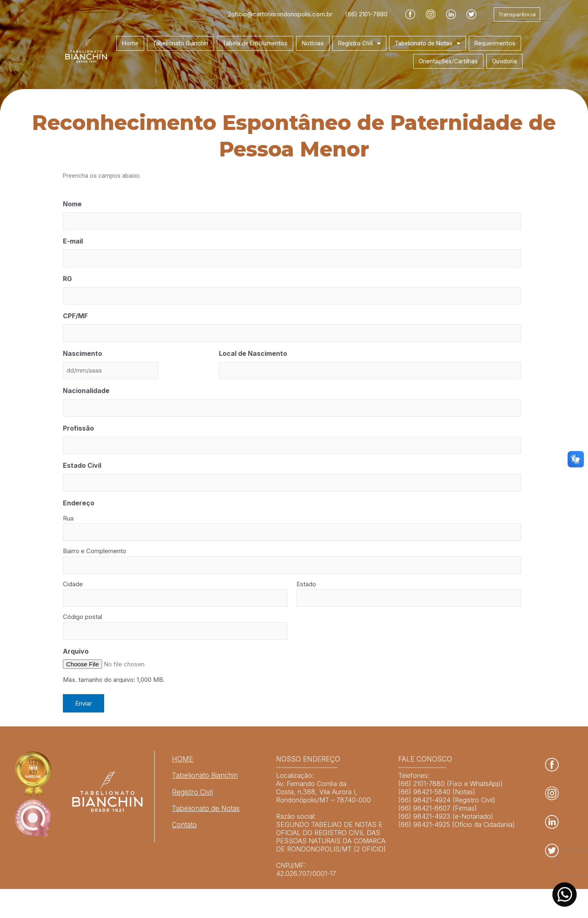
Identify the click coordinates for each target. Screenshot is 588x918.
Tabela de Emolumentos (255, 43)
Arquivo (76, 651)
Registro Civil (359, 44)
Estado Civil (82, 465)
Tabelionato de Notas (428, 44)
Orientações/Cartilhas (448, 61)
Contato (184, 825)
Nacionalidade (86, 391)
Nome (72, 204)
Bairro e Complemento (95, 551)
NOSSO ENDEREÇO (308, 759)
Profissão (78, 428)
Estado (306, 584)
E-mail (73, 241)
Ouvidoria (504, 61)
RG (67, 279)
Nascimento (82, 353)
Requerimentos (495, 43)
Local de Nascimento (253, 353)
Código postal (82, 617)
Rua (68, 518)
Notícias (313, 43)
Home (130, 43)
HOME (183, 759)
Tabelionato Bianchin (180, 43)
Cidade (73, 584)
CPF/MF (75, 316)
